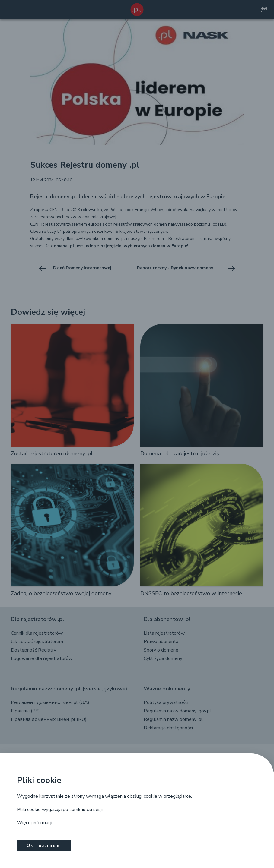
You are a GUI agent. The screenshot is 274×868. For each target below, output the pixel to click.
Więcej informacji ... (37, 823)
